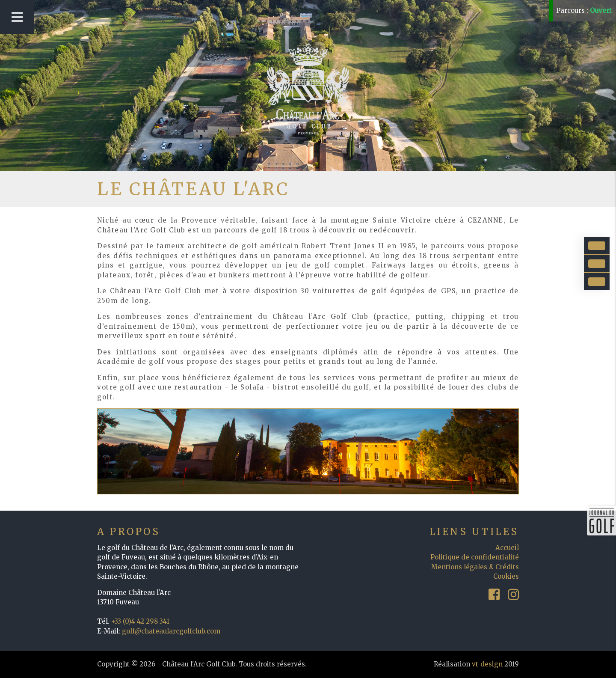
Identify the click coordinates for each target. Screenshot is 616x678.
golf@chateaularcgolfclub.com (171, 631)
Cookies (506, 576)
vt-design (487, 664)
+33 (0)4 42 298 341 (140, 621)
